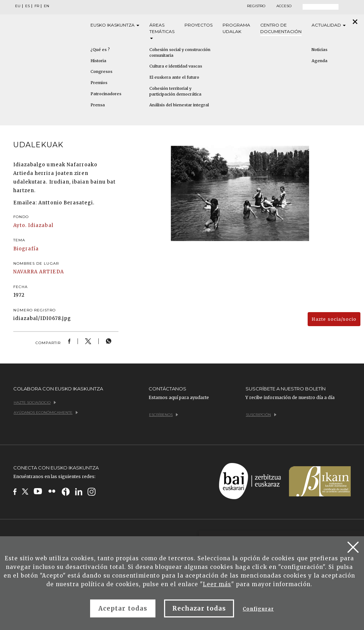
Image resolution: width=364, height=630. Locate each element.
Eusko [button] (115, 25)
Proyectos (199, 25)
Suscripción (261, 415)
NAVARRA (25, 272)
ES (27, 6)
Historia (98, 61)
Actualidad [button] (329, 25)
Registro (256, 6)
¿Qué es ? (100, 50)
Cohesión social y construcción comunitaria (180, 52)
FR (37, 6)
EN (46, 6)
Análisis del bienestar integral (179, 105)
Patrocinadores (106, 94)
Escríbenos (164, 415)
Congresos (101, 71)
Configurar (258, 609)
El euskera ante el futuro (174, 77)
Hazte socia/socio (334, 319)
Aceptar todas (123, 608)
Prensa (98, 105)
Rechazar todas (199, 608)
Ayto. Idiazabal (33, 225)
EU (18, 6)
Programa (236, 29)
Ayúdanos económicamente (46, 413)
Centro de (281, 29)
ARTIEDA (51, 272)
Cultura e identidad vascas (176, 66)
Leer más (217, 584)
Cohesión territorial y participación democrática (175, 91)
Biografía (26, 249)
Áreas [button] (162, 31)
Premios (99, 83)
